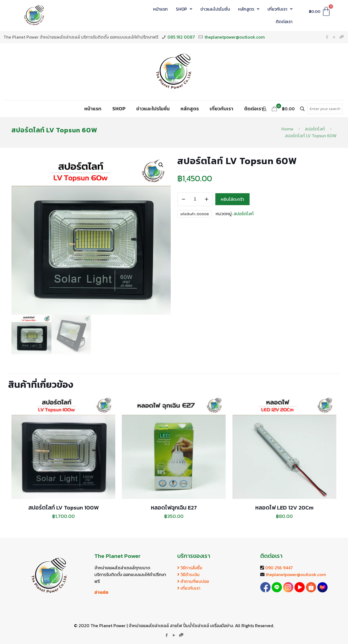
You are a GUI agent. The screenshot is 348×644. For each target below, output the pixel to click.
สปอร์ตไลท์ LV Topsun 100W (63, 507)
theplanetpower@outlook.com (235, 37)
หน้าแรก (160, 9)
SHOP (184, 9)
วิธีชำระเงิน (188, 574)
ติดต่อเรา (284, 21)
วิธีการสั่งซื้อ (190, 568)
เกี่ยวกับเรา (280, 9)
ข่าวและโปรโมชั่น (215, 9)
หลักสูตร (249, 9)
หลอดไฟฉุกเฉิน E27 (174, 507)
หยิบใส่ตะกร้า (232, 199)
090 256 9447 (279, 568)
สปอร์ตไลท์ (315, 129)
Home (287, 129)
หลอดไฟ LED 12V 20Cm (284, 507)
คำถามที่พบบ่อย (193, 581)
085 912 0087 (181, 37)
